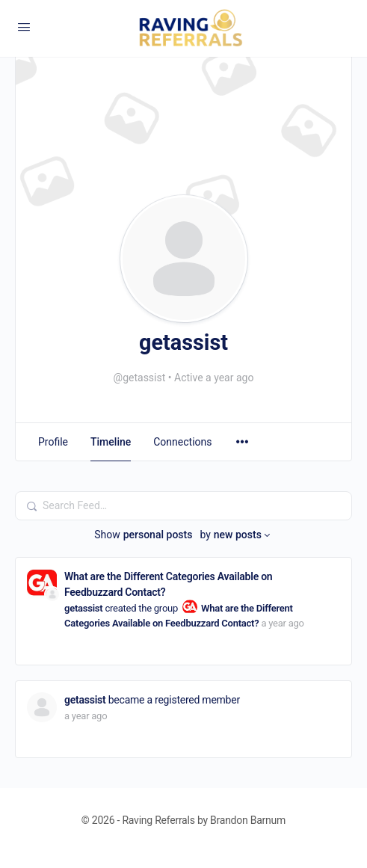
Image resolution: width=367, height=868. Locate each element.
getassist (83, 608)
